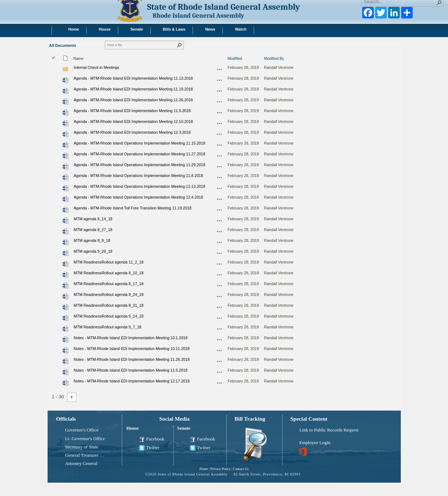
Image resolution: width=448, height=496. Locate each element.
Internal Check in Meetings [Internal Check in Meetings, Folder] (97, 67)
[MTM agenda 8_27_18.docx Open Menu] (219, 231)
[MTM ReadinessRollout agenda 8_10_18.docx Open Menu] (219, 275)
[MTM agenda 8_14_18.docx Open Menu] (219, 221)
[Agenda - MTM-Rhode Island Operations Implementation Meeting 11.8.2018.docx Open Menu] (219, 177)
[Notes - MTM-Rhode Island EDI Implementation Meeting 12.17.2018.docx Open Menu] (219, 383)
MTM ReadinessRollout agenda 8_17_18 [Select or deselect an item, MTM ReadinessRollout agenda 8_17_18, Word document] (109, 284)
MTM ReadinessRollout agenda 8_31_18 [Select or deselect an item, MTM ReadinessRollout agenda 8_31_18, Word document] (109, 305)
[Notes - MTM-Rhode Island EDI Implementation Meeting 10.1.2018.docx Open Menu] (219, 340)
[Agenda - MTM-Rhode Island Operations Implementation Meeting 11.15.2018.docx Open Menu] (219, 145)
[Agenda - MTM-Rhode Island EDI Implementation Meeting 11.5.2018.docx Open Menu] (219, 112)
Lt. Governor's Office (85, 439)
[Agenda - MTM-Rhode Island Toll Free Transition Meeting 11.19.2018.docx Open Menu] (219, 210)
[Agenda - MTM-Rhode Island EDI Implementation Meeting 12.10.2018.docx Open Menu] (219, 123)
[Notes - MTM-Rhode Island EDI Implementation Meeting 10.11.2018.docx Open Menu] (219, 350)
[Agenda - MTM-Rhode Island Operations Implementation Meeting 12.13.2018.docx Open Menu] (219, 188)
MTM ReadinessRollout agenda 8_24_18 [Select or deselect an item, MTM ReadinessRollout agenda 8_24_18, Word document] (109, 294)
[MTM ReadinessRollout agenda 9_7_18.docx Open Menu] (219, 329)
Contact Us (241, 469)
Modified (235, 58)
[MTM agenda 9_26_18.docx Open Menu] (219, 253)
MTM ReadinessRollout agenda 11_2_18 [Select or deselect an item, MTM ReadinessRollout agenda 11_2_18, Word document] (109, 262)
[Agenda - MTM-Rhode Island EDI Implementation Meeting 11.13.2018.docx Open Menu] (219, 80)
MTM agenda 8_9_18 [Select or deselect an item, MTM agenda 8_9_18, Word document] (92, 240)
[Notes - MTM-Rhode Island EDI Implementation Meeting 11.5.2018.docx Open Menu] (219, 372)
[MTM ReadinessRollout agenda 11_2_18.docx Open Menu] (219, 264)
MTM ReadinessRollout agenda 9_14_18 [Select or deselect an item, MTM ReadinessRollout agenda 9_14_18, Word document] (109, 316)
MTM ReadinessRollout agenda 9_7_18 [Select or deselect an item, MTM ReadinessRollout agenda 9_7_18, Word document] (108, 327)
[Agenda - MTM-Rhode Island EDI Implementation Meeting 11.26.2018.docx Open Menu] (219, 102)
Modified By (274, 58)
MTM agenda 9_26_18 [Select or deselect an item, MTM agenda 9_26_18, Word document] (93, 251)
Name (79, 58)
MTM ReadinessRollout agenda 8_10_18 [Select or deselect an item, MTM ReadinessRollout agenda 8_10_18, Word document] (109, 273)
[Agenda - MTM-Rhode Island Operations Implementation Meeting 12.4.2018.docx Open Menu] (219, 199)
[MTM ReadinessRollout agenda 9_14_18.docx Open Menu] (219, 318)
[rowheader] (55, 69)
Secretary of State (82, 447)
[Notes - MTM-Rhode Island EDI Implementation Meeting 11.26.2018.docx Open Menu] (219, 361)
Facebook (152, 439)
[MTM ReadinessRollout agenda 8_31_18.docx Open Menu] (219, 307)
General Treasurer (82, 455)
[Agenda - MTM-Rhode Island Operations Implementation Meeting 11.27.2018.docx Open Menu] (219, 156)
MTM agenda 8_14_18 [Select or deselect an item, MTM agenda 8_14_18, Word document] (93, 219)
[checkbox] (54, 58)
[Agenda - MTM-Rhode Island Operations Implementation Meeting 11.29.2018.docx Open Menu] (219, 167)
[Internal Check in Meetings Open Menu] (219, 69)
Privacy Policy (221, 469)
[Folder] (66, 71)
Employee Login (315, 443)
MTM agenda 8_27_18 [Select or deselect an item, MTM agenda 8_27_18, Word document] (93, 230)
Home (203, 469)
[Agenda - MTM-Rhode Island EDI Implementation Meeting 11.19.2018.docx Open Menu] (219, 91)
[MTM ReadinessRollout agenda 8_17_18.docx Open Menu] (219, 285)
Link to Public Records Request (329, 430)
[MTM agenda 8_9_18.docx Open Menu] (219, 242)
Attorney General (81, 464)
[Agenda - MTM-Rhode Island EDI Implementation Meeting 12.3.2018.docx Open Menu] (219, 134)
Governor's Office (82, 430)
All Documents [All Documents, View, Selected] (63, 45)
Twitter (149, 448)
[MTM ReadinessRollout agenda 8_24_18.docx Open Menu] (219, 296)
